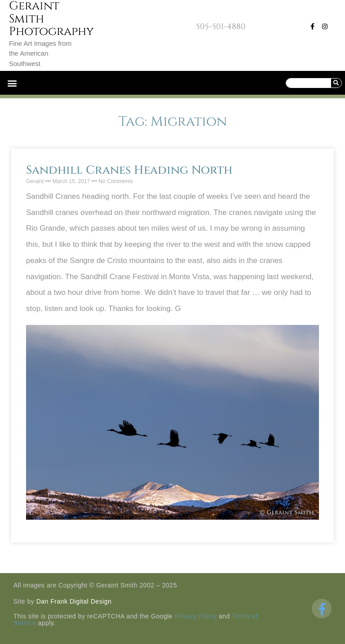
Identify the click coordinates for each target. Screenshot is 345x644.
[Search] (336, 83)
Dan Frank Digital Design (74, 601)
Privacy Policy (196, 616)
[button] (12, 83)
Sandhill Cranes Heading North (129, 170)
